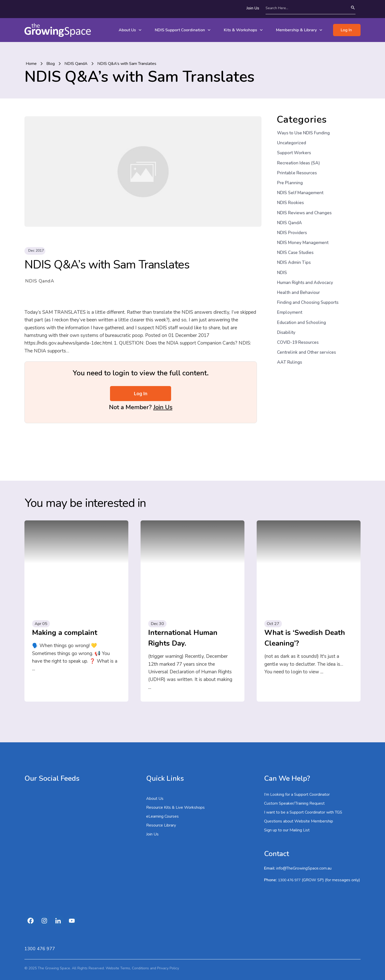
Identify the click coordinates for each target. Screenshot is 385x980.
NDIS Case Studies (295, 253)
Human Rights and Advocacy (305, 283)
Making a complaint (65, 633)
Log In (141, 394)
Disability (286, 332)
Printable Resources (297, 173)
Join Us (163, 407)
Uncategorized (292, 143)
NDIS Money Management (303, 243)
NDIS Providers (292, 233)
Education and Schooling (301, 323)
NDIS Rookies (290, 203)
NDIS (282, 273)
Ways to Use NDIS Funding (303, 133)
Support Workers (294, 153)
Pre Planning (290, 183)
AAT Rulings (290, 362)
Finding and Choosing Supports (308, 302)
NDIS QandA (40, 281)
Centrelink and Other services (306, 352)
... (34, 669)
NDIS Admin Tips (294, 262)
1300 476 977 (289, 880)
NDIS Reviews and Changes (304, 213)
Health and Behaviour (298, 293)
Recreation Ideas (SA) (298, 163)
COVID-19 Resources (298, 342)
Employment (290, 312)
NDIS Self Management (300, 193)
